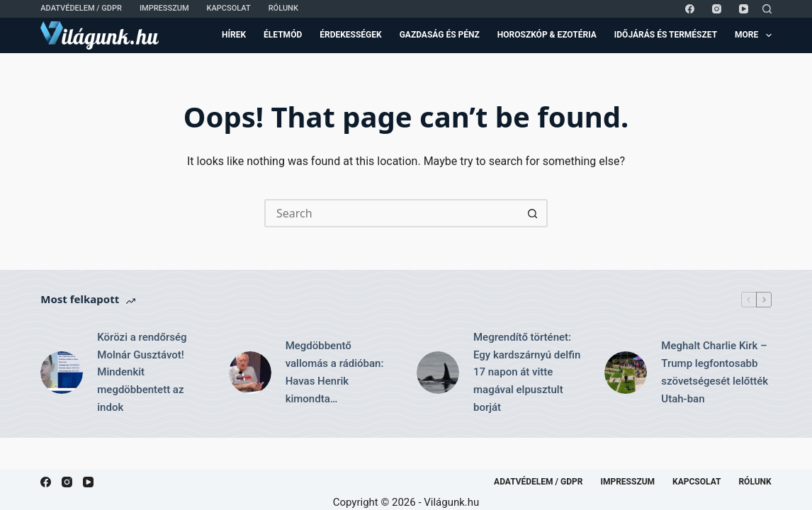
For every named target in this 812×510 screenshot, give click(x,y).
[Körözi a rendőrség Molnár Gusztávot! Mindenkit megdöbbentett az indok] (62, 373)
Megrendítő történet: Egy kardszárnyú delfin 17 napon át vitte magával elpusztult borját (527, 372)
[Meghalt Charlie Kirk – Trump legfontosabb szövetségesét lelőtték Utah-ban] (626, 373)
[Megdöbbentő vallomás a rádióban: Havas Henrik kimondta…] (250, 373)
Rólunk (283, 8)
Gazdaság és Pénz (440, 35)
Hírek (234, 35)
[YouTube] (744, 9)
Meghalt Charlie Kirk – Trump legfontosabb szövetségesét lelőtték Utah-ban (715, 372)
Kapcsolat (229, 8)
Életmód (283, 35)
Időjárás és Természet (666, 35)
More (753, 35)
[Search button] (534, 213)
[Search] (767, 9)
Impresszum (164, 8)
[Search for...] (392, 213)
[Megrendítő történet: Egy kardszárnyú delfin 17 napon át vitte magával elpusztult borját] (438, 373)
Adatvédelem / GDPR (81, 8)
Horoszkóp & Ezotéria (547, 35)
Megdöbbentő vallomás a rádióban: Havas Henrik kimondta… (335, 372)
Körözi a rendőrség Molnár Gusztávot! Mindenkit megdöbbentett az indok (142, 372)
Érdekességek (350, 35)
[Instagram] (717, 9)
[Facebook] (690, 9)
